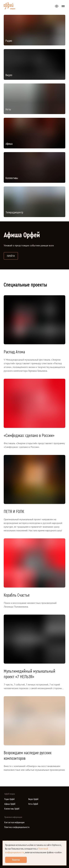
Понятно (16, 860)
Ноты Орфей (33, 804)
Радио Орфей (9, 799)
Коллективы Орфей (12, 809)
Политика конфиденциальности (17, 827)
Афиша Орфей (10, 804)
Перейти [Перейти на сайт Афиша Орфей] (12, 256)
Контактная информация (14, 823)
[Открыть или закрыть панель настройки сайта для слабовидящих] (57, 6)
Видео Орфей (33, 799)
